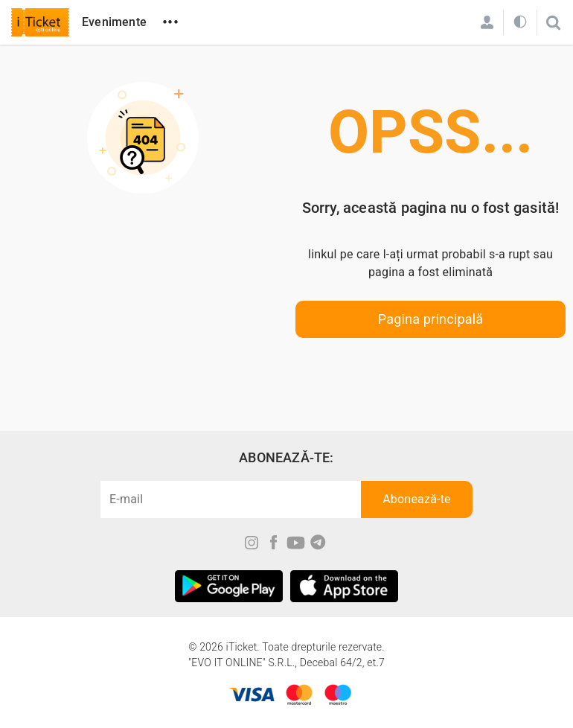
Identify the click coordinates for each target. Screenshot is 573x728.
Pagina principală (431, 319)
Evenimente (114, 22)
